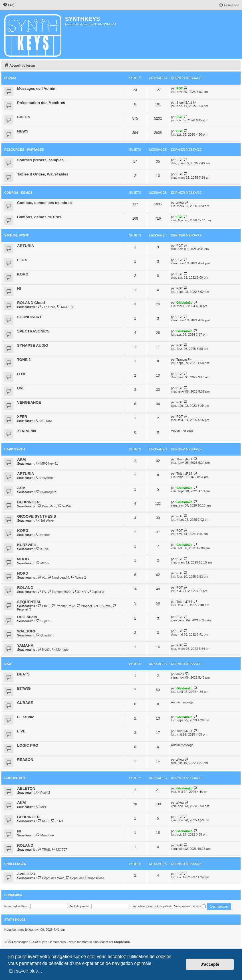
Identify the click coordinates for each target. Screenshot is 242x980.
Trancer (182, 360)
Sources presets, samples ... (42, 160)
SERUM (44, 421)
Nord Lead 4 (59, 577)
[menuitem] (9, 5)
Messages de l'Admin (36, 88)
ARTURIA (26, 246)
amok (180, 674)
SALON (24, 117)
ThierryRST (184, 459)
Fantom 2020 (59, 592)
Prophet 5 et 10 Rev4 (93, 606)
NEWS (23, 131)
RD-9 (57, 821)
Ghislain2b (184, 303)
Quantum (45, 635)
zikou (180, 203)
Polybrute (45, 478)
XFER (22, 417)
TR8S (44, 850)
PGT (180, 88)
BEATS (23, 674)
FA (42, 592)
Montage (60, 650)
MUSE (43, 563)
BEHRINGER (28, 502)
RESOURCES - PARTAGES (24, 150)
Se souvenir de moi (190, 906)
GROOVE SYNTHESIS (37, 516)
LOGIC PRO (28, 745)
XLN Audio (27, 431)
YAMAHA (25, 645)
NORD (23, 573)
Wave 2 (78, 577)
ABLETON (26, 788)
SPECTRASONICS (33, 331)
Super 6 (44, 621)
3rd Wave (45, 520)
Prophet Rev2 (63, 606)
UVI (20, 388)
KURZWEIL (27, 545)
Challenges (15, 864)
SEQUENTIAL (29, 602)
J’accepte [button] (210, 964)
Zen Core (46, 307)
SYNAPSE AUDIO (33, 345)
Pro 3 (44, 606)
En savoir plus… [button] (26, 971)
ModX (44, 650)
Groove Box (15, 778)
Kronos (43, 535)
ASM (21, 488)
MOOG (23, 559)
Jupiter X (96, 592)
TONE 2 (24, 360)
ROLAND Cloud (31, 303)
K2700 (43, 549)
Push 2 (43, 793)
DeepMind (47, 506)
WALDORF (27, 631)
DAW (8, 664)
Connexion (13, 895)
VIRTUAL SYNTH (17, 235)
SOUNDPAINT (29, 317)
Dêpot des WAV (51, 878)
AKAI (22, 459)
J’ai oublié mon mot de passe (151, 906)
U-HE (22, 374)
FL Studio (26, 717)
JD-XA (79, 592)
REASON (25, 760)
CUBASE (25, 703)
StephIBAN (184, 103)
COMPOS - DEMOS (18, 193)
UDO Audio (27, 617)
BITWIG (24, 688)
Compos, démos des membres (44, 203)
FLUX (22, 260)
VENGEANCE (29, 402)
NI (19, 288)
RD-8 (44, 821)
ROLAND (25, 588)
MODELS (66, 307)
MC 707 (59, 850)
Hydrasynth (46, 492)
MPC (42, 807)
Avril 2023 (26, 874)
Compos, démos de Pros (39, 217)
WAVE (65, 506)
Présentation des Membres (41, 103)
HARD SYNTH (15, 449)
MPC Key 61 (47, 464)
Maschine (45, 835)
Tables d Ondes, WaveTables (43, 174)
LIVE (21, 731)
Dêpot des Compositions (85, 878)
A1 (42, 577)
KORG (23, 274)
